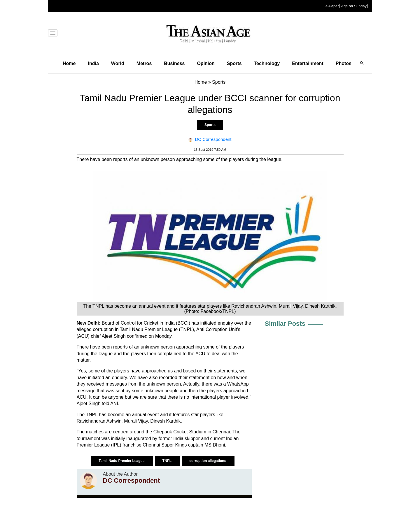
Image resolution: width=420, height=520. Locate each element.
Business (174, 63)
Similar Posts (285, 324)
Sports (234, 63)
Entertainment (308, 63)
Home (69, 63)
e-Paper (332, 6)
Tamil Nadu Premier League (122, 461)
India (93, 63)
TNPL (167, 461)
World (118, 63)
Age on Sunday (354, 6)
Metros (144, 63)
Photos (344, 63)
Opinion (206, 63)
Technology (267, 63)
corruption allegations (208, 461)
